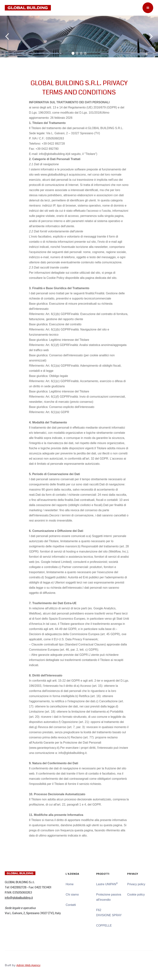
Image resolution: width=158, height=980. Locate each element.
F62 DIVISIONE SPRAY (109, 913)
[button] (148, 8)
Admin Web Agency (28, 965)
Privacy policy (136, 884)
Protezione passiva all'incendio (109, 897)
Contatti (71, 905)
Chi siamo (72, 895)
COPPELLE (104, 926)
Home (70, 884)
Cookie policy (136, 895)
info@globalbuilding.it (19, 898)
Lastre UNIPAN (107, 884)
